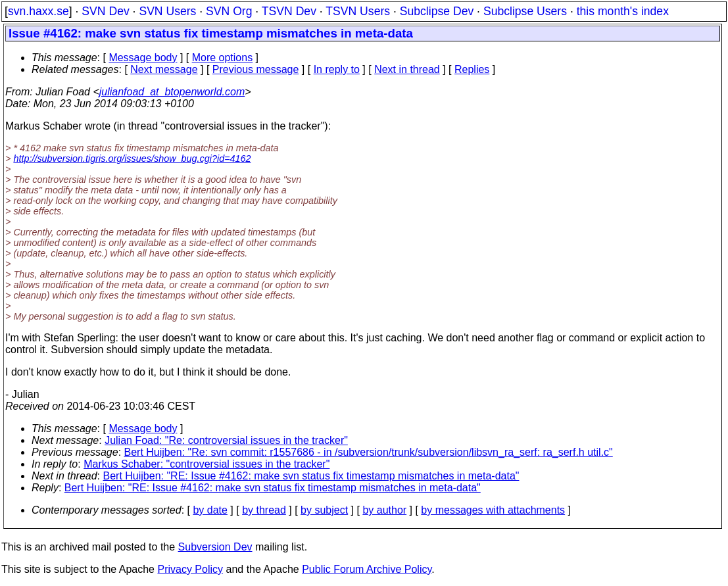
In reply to (337, 69)
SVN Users (167, 11)
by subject (324, 510)
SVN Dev (105, 11)
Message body (143, 58)
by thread (264, 510)
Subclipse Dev (437, 11)
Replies (472, 69)
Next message (164, 69)
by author (384, 510)
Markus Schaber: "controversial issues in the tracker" (206, 464)
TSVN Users (358, 11)
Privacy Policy (190, 569)
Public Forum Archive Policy (367, 569)
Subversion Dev (215, 547)
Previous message (256, 69)
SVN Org (229, 11)
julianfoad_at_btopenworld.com (172, 92)
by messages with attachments (493, 510)
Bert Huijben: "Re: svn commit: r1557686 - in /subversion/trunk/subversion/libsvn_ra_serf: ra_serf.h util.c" (369, 452)
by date (210, 510)
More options (223, 58)
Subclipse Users (525, 11)
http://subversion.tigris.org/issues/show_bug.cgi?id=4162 (132, 159)
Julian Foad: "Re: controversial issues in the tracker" (226, 440)
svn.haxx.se (38, 11)
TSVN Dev (289, 11)
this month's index (623, 11)
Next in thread (407, 69)
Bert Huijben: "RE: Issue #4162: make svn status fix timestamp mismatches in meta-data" (311, 476)
